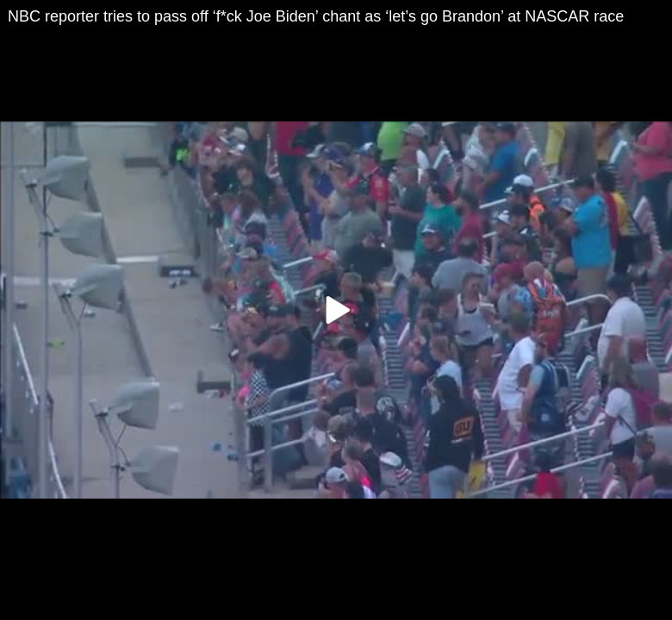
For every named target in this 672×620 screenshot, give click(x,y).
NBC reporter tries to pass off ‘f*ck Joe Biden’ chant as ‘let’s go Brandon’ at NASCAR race (316, 16)
